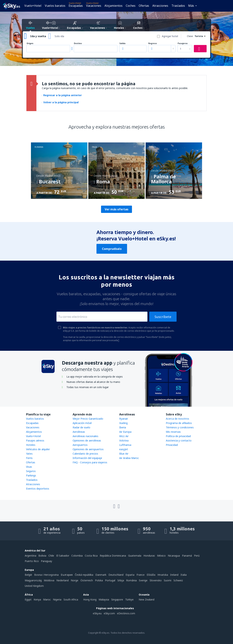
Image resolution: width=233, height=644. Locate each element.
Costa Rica (91, 556)
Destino (78, 43)
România (131, 580)
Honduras (149, 556)
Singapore (117, 599)
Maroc (47, 599)
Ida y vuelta (38, 36)
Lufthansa (125, 445)
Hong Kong (90, 599)
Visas (29, 467)
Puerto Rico (32, 561)
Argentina (30, 556)
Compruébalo (112, 249)
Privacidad (172, 445)
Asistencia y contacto (179, 440)
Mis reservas (173, 432)
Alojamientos (113, 6)
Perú (197, 556)
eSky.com (109, 613)
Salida (122, 43)
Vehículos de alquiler (38, 449)
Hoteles (31, 445)
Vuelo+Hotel (33, 6)
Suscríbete (163, 317)
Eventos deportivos (38, 489)
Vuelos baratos (55, 6)
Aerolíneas (79, 432)
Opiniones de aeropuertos (88, 449)
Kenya (37, 599)
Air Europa (125, 432)
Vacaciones (94, 6)
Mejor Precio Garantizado (88, 419)
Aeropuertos (80, 445)
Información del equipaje (87, 458)
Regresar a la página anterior (62, 95)
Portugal (110, 580)
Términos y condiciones (180, 427)
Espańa (130, 575)
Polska (99, 580)
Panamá (187, 556)
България (67, 575)
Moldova (49, 580)
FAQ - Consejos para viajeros (90, 462)
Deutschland (116, 575)
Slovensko (156, 580)
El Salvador (63, 556)
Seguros (31, 471)
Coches (131, 6)
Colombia (77, 556)
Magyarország (33, 580)
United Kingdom (34, 586)
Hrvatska (163, 575)
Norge (75, 580)
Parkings (31, 475)
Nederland (63, 580)
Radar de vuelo (81, 427)
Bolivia (42, 556)
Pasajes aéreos (35, 440)
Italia (184, 575)
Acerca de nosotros (177, 419)
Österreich (87, 580)
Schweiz (178, 580)
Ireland (174, 575)
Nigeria (57, 599)
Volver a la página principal (60, 102)
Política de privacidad (178, 436)
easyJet (124, 449)
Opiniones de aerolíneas (87, 440)
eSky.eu (97, 613)
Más (191, 6)
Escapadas (76, 6)
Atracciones (160, 6)
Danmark (101, 575)
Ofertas (144, 6)
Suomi (168, 580)
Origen (30, 43)
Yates (29, 454)
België (28, 575)
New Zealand (147, 599)
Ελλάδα (151, 575)
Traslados (178, 6)
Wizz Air (124, 436)
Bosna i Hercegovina (46, 575)
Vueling (123, 423)
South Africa (71, 599)
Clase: (190, 36)
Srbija (121, 580)
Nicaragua (174, 556)
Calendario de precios (85, 454)
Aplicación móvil (82, 423)
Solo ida (59, 36)
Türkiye (129, 599)
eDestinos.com (126, 613)
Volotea (124, 440)
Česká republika (84, 575)
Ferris (29, 458)
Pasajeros (183, 43)
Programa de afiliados (179, 423)
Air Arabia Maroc (129, 458)
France (141, 575)
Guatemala (135, 556)
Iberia (123, 427)
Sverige (143, 580)
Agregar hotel (170, 36)
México (161, 556)
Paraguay (47, 561)
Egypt (28, 599)
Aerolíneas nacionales (85, 436)
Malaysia (104, 599)
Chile (51, 556)
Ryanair (124, 419)
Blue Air (124, 454)
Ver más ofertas (116, 209)
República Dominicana (113, 556)
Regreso (153, 43)
